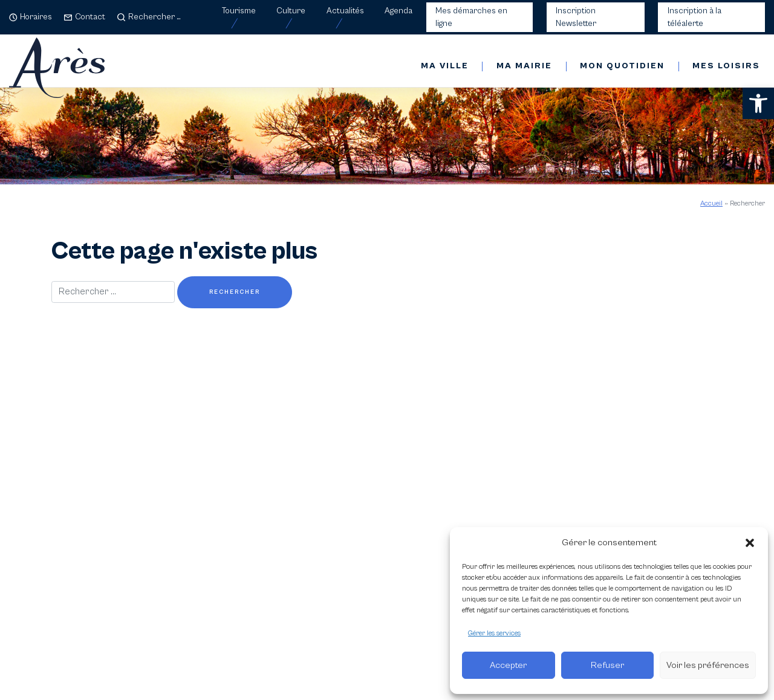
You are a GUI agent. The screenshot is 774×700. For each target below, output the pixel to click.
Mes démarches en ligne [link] (471, 17)
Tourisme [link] (239, 11)
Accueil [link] (711, 203)
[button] (750, 543)
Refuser (607, 665)
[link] (758, 103)
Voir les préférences (708, 665)
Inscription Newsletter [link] (576, 17)
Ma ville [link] (445, 66)
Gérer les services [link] (494, 633)
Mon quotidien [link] (622, 66)
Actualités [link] (345, 11)
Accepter (508, 665)
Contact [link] (90, 17)
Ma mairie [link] (524, 66)
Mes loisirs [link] (726, 66)
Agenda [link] (398, 11)
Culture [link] (291, 11)
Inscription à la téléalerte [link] (694, 17)
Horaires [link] (36, 17)
